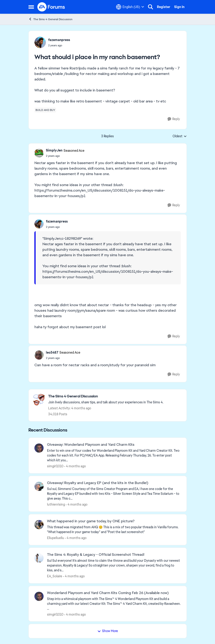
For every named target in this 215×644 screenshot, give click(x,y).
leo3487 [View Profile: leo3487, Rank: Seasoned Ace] (52, 352)
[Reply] (174, 119)
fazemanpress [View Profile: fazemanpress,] (59, 40)
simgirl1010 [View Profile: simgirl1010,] (55, 466)
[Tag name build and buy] (45, 110)
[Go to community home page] (51, 7)
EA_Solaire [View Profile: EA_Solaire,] (55, 576)
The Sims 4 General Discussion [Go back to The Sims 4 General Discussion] (50, 19)
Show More (108, 631)
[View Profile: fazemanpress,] (40, 42)
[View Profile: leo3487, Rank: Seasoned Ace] (39, 355)
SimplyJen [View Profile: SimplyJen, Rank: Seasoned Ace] (54, 150)
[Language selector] (130, 7)
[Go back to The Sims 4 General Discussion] (106, 396)
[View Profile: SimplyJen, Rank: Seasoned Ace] (39, 153)
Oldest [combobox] (180, 136)
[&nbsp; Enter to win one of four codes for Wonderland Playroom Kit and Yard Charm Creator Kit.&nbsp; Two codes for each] (114, 455)
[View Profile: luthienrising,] (39, 486)
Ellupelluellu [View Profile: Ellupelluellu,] (56, 538)
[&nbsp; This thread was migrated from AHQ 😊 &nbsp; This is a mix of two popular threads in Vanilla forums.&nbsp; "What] (114, 530)
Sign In (179, 7)
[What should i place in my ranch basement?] (65, 156)
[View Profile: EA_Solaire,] (39, 558)
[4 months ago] (75, 466)
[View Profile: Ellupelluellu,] (39, 525)
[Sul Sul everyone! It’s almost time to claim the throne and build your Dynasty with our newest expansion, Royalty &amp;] (114, 566)
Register (164, 7)
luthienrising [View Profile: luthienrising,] (56, 504)
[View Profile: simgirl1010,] (39, 448)
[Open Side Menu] (31, 7)
